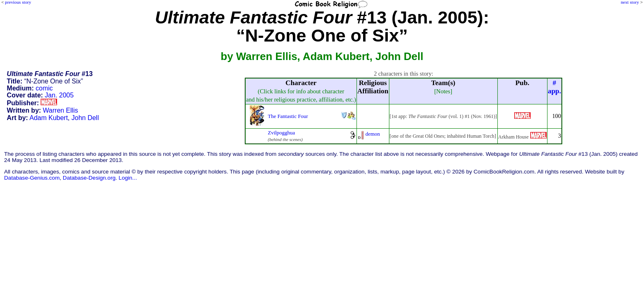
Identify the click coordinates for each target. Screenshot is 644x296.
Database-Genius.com (32, 178)
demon (373, 134)
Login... (128, 178)
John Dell (85, 118)
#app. (554, 87)
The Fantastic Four (288, 116)
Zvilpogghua (281, 133)
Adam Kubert (49, 118)
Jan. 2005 (59, 95)
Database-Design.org (89, 178)
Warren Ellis (60, 110)
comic (44, 88)
